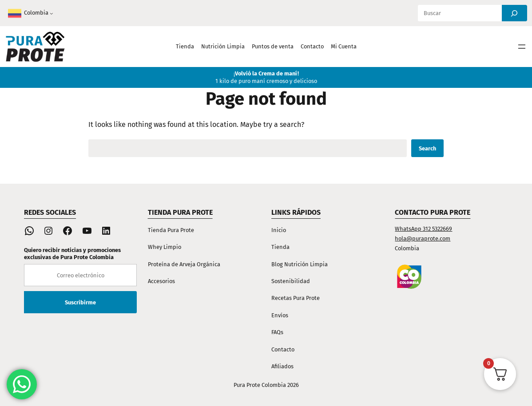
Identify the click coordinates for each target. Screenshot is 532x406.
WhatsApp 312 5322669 (423, 229)
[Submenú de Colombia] (52, 13)
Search (427, 148)
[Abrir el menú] (522, 47)
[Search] (515, 13)
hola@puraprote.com (423, 238)
